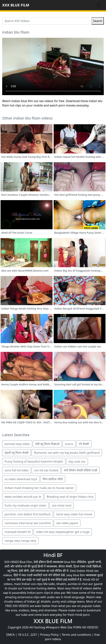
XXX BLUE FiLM (16, 5)
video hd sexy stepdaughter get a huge (63, 532)
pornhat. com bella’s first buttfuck (28, 514)
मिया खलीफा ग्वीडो (53, 479)
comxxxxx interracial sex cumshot (28, 523)
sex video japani (67, 523)
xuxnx (69, 444)
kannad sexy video (17, 444)
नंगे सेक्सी (84, 444)
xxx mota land (62, 505)
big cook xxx (77, 461)
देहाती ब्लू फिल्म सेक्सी (17, 453)
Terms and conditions (77, 635)
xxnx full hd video (17, 470)
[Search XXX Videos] (47, 21)
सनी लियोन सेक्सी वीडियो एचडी (81, 470)
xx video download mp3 (21, 479)
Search (98, 21)
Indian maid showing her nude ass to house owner (39, 488)
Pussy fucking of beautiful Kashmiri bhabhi (34, 461)
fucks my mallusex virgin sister (25, 505)
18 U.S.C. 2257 (28, 635)
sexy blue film (76, 575)
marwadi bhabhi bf (18, 532)
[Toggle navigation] (99, 5)
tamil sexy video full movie (74, 514)
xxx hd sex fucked (46, 470)
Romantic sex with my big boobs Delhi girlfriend (67, 453)
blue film (70, 562)
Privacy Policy (49, 635)
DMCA (10, 635)
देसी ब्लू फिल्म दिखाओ (47, 444)
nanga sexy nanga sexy (20, 541)
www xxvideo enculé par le (23, 497)
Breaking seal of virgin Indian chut (70, 497)
